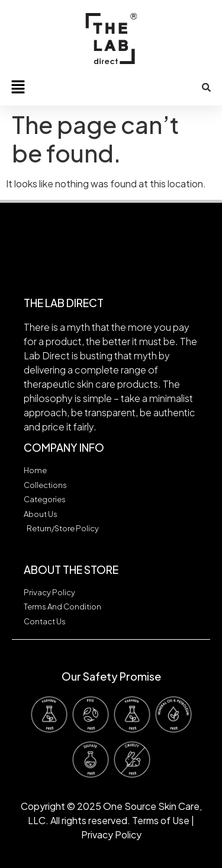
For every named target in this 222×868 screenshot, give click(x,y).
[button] (18, 87)
